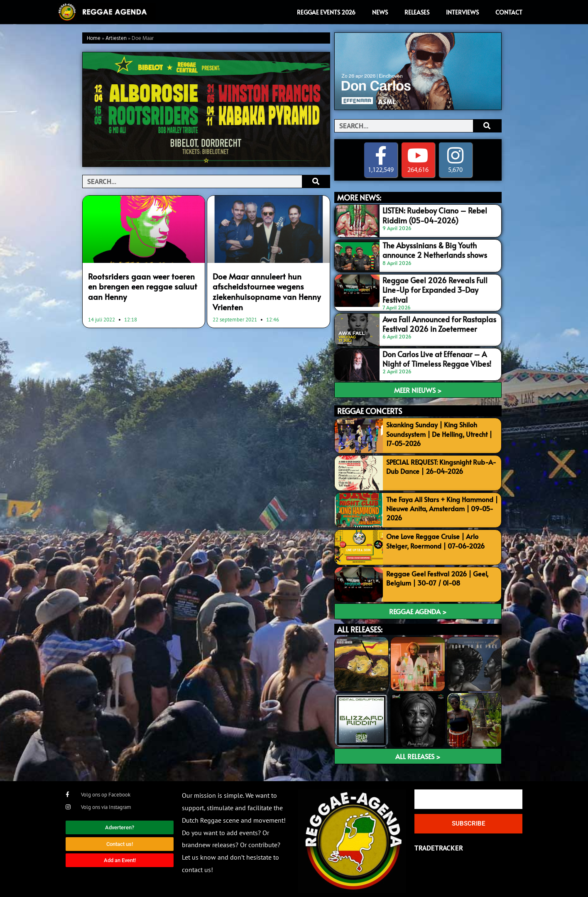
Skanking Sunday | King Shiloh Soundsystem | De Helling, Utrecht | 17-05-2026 (439, 430)
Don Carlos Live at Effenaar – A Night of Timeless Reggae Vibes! (439, 354)
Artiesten (116, 38)
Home (94, 38)
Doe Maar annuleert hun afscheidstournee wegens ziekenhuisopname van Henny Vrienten (261, 289)
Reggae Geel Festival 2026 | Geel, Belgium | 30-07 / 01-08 (437, 574)
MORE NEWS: (359, 198)
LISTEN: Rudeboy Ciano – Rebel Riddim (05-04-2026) (430, 214)
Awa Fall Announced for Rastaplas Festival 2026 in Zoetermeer (434, 319)
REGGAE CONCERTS (370, 407)
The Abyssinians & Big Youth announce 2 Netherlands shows (440, 249)
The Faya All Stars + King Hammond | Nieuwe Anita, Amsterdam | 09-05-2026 (442, 504)
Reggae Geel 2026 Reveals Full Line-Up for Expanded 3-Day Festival (437, 284)
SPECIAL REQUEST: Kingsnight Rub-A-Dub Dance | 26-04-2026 (441, 462)
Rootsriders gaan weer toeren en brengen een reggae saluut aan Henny (140, 285)
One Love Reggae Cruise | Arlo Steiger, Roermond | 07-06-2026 (435, 537)
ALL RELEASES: (360, 626)
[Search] (316, 181)
